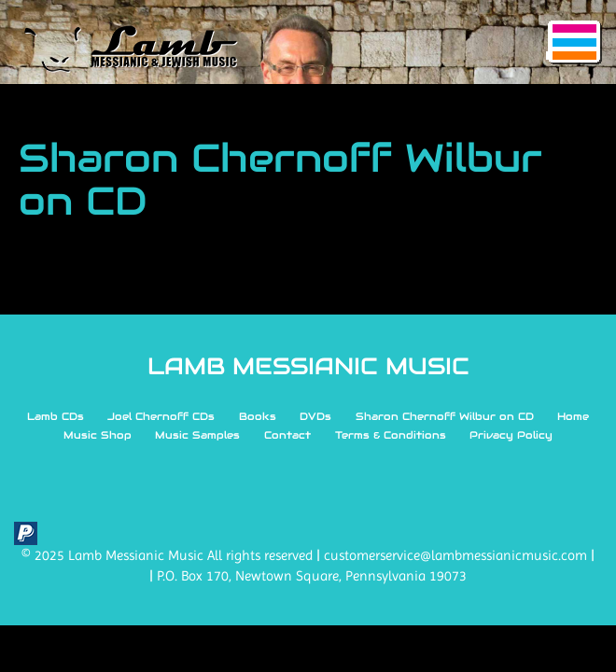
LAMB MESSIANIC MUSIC (308, 366)
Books (258, 416)
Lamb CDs (56, 416)
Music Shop (98, 435)
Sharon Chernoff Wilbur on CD (445, 416)
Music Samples (197, 435)
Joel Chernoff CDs (161, 416)
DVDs (315, 416)
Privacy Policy (511, 435)
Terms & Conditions (391, 435)
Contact (287, 435)
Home (573, 416)
